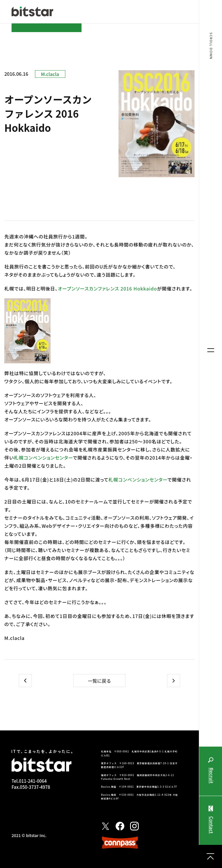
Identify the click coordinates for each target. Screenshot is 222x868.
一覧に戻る (99, 681)
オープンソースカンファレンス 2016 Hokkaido (108, 288)
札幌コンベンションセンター (43, 458)
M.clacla (50, 74)
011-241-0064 (33, 781)
